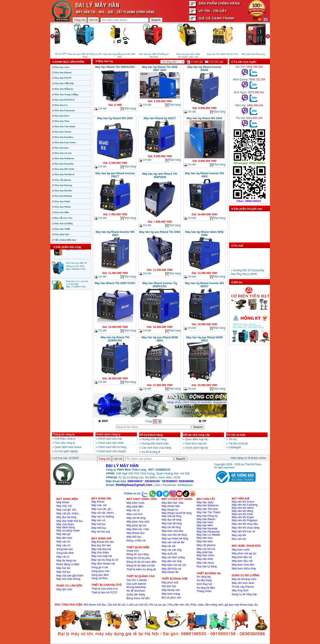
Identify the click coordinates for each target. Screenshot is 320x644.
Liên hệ (93, 20)
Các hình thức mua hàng (156, 448)
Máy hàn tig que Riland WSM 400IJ (160, 339)
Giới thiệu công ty (65, 439)
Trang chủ (80, 20)
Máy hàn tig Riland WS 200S (115, 118)
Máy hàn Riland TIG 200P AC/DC (115, 283)
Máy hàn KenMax (64, 137)
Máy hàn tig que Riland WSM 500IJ (204, 339)
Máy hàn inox (62, 148)
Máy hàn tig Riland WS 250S (204, 118)
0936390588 (186, 481)
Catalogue (235, 447)
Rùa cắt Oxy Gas (63, 218)
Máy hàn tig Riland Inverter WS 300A (115, 234)
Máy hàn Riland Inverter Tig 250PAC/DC (160, 285)
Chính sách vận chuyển (112, 451)
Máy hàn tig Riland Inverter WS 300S (204, 175)
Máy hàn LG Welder (209, 535)
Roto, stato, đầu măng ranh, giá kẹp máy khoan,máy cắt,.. (225, 605)
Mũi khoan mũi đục (95, 605)
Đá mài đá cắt (117, 605)
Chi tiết (101, 109)
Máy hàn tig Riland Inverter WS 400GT (204, 285)
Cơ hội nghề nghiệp (66, 451)
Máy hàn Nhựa (62, 201)
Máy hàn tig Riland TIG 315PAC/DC (115, 339)
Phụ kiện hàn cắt (178, 605)
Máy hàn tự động (64, 223)
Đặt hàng (128, 109)
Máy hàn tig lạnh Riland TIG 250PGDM (160, 175)
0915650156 (152, 481)
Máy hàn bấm (62, 212)
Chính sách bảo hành (111, 443)
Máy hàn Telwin (63, 132)
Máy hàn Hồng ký (64, 89)
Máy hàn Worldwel (64, 174)
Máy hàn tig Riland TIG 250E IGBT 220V (160, 69)
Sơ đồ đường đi (151, 452)
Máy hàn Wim (62, 121)
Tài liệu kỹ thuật (238, 444)
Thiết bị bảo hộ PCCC (104, 592)
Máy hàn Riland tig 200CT (160, 118)
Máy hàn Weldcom (64, 158)
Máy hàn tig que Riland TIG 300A (160, 232)
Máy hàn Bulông (63, 196)
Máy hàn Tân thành (65, 126)
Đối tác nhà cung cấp (197, 435)
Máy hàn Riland (63, 72)
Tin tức (233, 439)
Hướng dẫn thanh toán (155, 444)
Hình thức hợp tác (196, 444)
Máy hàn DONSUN (65, 100)
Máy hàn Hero (62, 116)
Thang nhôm (204, 591)
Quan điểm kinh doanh (68, 447)
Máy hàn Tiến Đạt (64, 83)
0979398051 (170, 481)
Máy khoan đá (170, 572)
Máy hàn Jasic (62, 67)
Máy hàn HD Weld (64, 169)
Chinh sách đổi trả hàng (112, 447)
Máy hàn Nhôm (63, 207)
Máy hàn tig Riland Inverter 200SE (204, 69)
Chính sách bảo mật (110, 439)
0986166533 (135, 481)
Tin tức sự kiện (236, 435)
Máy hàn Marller (63, 190)
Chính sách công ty (108, 434)
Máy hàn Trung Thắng (66, 94)
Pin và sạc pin (158, 605)
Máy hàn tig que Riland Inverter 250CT (115, 175)
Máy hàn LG (61, 105)
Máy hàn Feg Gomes (65, 142)
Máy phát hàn (62, 234)
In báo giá (195, 62)
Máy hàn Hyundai (64, 164)
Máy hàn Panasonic (65, 110)
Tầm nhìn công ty (65, 443)
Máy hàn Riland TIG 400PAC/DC (115, 67)
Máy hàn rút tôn (63, 153)
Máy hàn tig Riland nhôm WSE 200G (205, 234)
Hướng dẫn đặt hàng (154, 439)
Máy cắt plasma (63, 180)
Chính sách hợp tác (197, 448)
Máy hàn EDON (63, 78)
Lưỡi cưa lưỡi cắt (137, 605)
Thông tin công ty (64, 434)
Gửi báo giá (214, 62)
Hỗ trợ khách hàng (151, 435)
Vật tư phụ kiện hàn (65, 240)
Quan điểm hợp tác (197, 439)
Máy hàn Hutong (63, 185)
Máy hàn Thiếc (62, 229)
